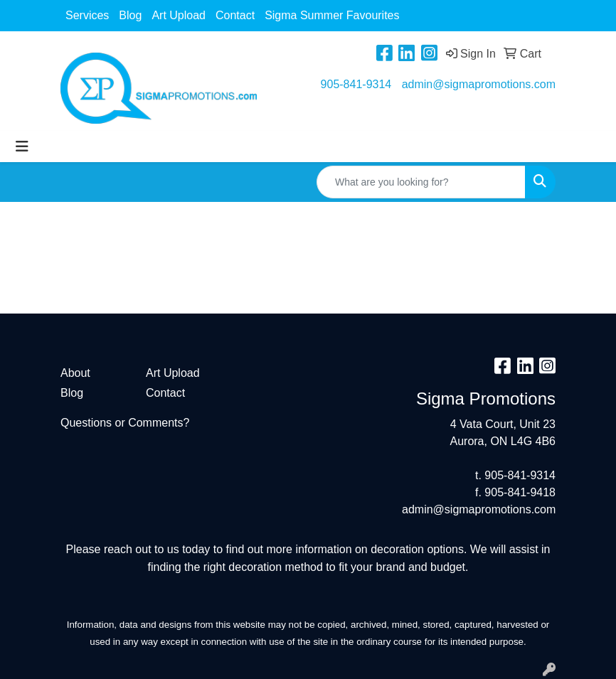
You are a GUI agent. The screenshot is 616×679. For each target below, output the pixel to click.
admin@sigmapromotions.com (479, 84)
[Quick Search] (421, 182)
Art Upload (179, 15)
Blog (130, 15)
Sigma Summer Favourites (332, 15)
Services (87, 15)
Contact (235, 15)
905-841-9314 (356, 84)
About (75, 373)
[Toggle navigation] (22, 146)
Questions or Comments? (125, 423)
